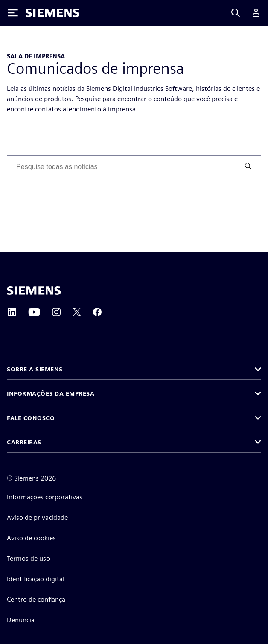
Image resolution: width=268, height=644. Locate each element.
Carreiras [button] (24, 442)
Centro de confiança (36, 599)
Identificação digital (36, 579)
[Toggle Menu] (13, 13)
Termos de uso (28, 558)
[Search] (236, 13)
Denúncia (21, 620)
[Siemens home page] (34, 291)
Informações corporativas (45, 497)
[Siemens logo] (52, 13)
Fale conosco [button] (31, 418)
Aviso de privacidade (37, 517)
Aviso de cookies (31, 538)
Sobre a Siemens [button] (35, 369)
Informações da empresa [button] (51, 393)
